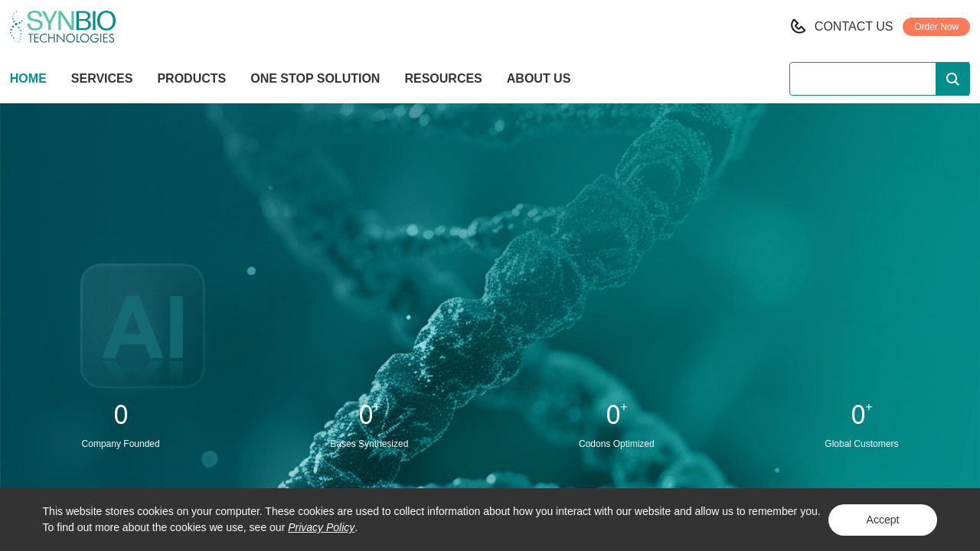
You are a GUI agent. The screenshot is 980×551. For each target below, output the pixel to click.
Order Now (936, 27)
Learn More (490, 316)
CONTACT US (854, 26)
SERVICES (102, 78)
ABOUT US (539, 78)
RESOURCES (443, 78)
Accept (883, 520)
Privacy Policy (321, 527)
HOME (28, 78)
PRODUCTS (191, 80)
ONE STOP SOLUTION (315, 78)
